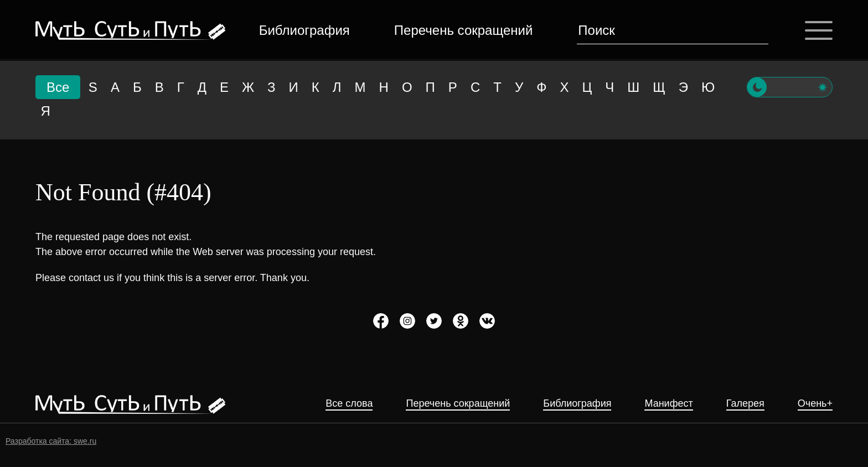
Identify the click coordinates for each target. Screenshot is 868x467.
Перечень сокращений (463, 30)
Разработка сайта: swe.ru (51, 441)
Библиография (304, 30)
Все (58, 87)
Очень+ (815, 404)
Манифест (668, 404)
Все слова (349, 404)
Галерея (745, 404)
